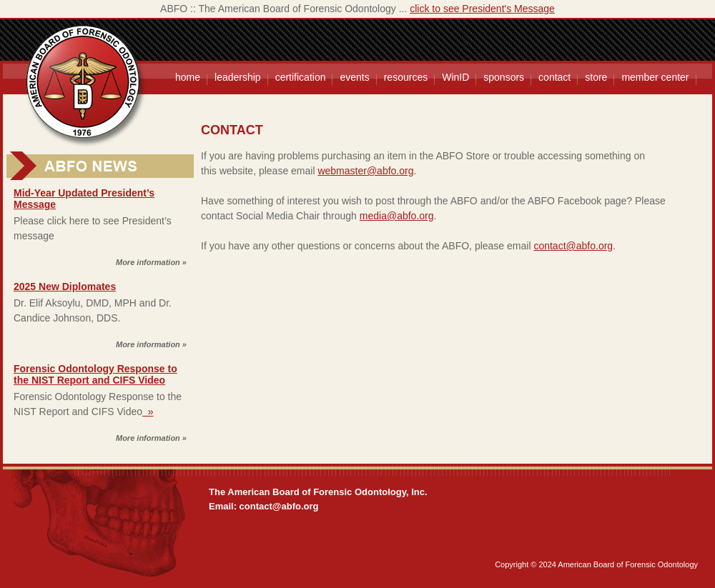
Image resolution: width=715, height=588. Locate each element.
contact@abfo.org (573, 246)
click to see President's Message (482, 9)
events (354, 77)
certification (301, 77)
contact (554, 77)
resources (406, 77)
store (596, 77)
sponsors (504, 77)
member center (655, 77)
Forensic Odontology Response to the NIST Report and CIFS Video (95, 374)
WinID (455, 77)
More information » (151, 262)
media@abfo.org (397, 216)
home (188, 77)
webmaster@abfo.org (365, 171)
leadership (238, 77)
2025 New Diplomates (65, 286)
